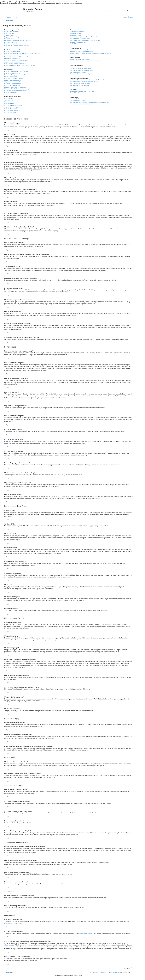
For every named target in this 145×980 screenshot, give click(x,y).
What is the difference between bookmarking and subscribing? (87, 80)
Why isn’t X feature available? (78, 101)
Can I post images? (10, 104)
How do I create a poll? (11, 77)
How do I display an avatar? (12, 62)
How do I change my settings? (13, 51)
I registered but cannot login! (12, 37)
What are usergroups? (76, 35)
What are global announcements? (14, 105)
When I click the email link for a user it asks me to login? (20, 66)
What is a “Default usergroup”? (78, 42)
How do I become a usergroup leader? (80, 39)
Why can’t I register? (10, 35)
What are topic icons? (10, 112)
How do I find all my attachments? (79, 93)
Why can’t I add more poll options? (14, 78)
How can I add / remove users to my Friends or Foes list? (85, 61)
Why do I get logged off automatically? (15, 44)
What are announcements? (12, 107)
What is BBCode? (9, 98)
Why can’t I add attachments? (13, 84)
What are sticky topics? (11, 109)
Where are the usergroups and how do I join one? (83, 37)
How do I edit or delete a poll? (13, 80)
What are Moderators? (76, 33)
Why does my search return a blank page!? (82, 71)
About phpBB (8, 923)
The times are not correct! (11, 55)
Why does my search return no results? (80, 69)
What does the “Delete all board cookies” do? (17, 46)
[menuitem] (15, 17)
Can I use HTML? (9, 100)
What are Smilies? (9, 102)
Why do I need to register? (12, 32)
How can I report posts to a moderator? (15, 87)
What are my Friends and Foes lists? (80, 59)
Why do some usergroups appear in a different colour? (85, 40)
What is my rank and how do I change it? (16, 64)
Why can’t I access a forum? (12, 82)
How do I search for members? (78, 72)
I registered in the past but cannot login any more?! (18, 40)
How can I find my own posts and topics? (81, 74)
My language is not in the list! (12, 59)
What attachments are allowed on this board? (82, 91)
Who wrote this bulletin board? (78, 99)
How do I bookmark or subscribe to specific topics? (84, 82)
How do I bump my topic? (11, 92)
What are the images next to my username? (16, 60)
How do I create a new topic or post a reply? (16, 71)
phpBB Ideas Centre (86, 933)
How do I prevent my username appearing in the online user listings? (23, 53)
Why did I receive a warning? (12, 85)
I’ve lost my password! (10, 42)
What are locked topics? (11, 111)
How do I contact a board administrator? (81, 104)
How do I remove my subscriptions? (80, 85)
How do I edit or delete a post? (13, 73)
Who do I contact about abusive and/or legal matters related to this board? (90, 102)
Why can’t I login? (9, 39)
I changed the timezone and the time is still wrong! (18, 57)
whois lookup (8, 945)
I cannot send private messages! (79, 50)
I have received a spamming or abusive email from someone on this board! (90, 53)
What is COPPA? (9, 33)
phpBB (60, 292)
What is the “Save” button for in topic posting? (17, 89)
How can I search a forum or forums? (80, 67)
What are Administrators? (77, 32)
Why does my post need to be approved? (16, 91)
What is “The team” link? (76, 44)
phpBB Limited (55, 921)
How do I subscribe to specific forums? (80, 83)
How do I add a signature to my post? (15, 75)
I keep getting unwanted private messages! (82, 51)
